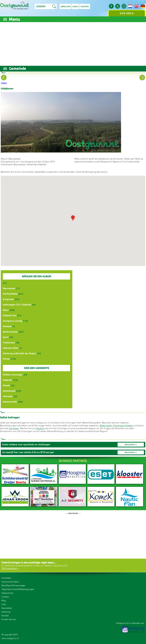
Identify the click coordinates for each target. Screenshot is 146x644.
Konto (76, 7)
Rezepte (7, 326)
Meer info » (131, 445)
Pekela (6, 385)
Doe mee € (127, 13)
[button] (73, 218)
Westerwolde (10, 402)
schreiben (14, 429)
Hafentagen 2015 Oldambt (17, 305)
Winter (6, 359)
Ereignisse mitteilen (123, 426)
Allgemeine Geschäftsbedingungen (18, 589)
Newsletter (7, 608)
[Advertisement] (73, 43)
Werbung (6, 612)
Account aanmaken (10, 582)
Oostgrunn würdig (13, 321)
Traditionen (9, 343)
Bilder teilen (106, 426)
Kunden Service (9, 619)
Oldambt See (10, 315)
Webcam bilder (11, 348)
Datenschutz (7, 593)
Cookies (5, 597)
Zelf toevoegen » (10, 569)
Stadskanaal (9, 391)
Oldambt (7, 380)
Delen (4, 83)
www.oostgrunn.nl (10, 638)
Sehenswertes (10, 332)
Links (4, 604)
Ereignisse (8, 299)
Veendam (8, 396)
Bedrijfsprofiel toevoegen (14, 586)
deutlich (40, 429)
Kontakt (85, 7)
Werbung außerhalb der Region (20, 353)
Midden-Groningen (13, 375)
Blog (4, 601)
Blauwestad (9, 288)
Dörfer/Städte (10, 294)
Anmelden (66, 7)
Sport (6, 337)
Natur (6, 310)
